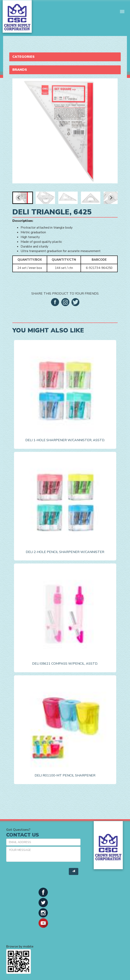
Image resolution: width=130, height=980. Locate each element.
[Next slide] (111, 198)
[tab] (65, 57)
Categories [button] (23, 57)
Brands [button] (20, 70)
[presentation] (37, 873)
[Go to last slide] (19, 198)
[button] (23, 198)
